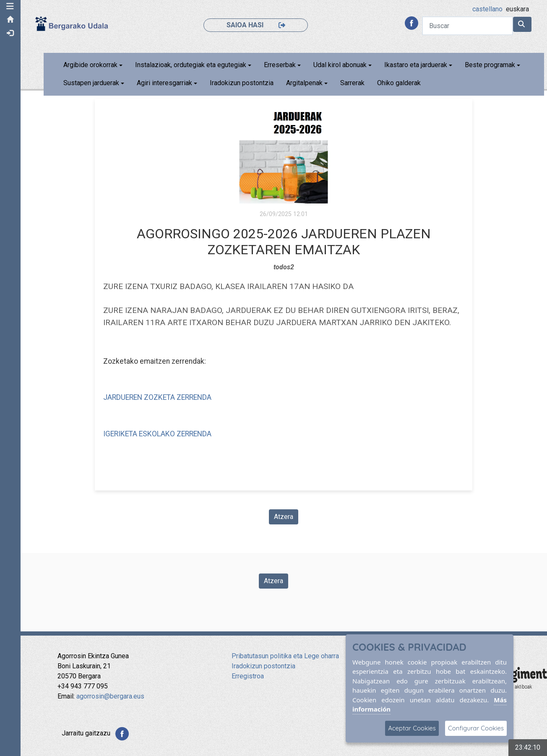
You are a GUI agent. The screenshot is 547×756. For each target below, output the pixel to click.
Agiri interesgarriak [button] (165, 83)
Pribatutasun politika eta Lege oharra (285, 656)
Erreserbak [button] (280, 65)
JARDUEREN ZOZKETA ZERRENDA (158, 397)
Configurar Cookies (476, 728)
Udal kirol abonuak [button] (340, 65)
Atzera (284, 517)
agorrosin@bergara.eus (110, 696)
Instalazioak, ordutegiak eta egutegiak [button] (191, 65)
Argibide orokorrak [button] (91, 65)
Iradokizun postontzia (242, 83)
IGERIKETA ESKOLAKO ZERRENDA (158, 434)
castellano (487, 9)
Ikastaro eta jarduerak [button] (416, 65)
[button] (10, 6)
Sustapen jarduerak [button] (92, 83)
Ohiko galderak (399, 83)
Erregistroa (248, 676)
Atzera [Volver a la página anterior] (273, 581)
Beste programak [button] (490, 65)
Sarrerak (353, 83)
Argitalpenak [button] (305, 83)
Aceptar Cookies (412, 728)
